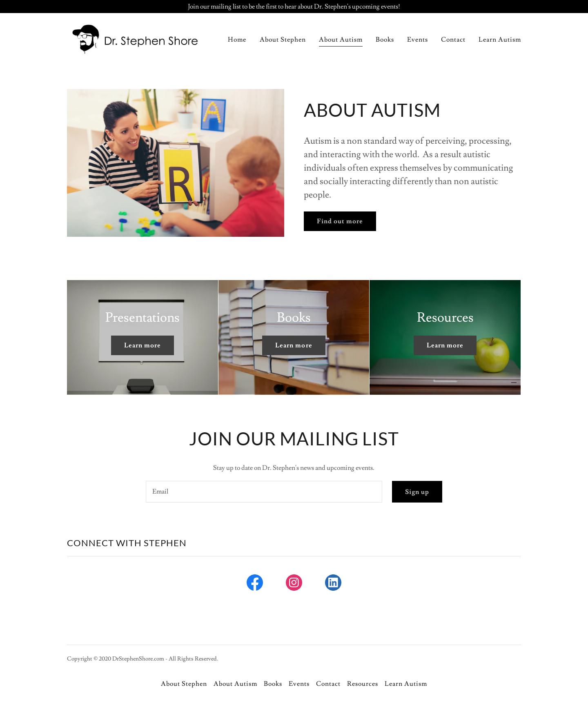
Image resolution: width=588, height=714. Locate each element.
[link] (135, 38)
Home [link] (237, 40)
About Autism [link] (341, 40)
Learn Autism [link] (500, 40)
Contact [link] (453, 40)
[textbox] (264, 492)
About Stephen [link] (283, 40)
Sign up (417, 492)
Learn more (143, 345)
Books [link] (385, 40)
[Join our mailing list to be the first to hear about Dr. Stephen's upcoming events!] (294, 7)
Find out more (340, 221)
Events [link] (418, 40)
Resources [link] (363, 684)
